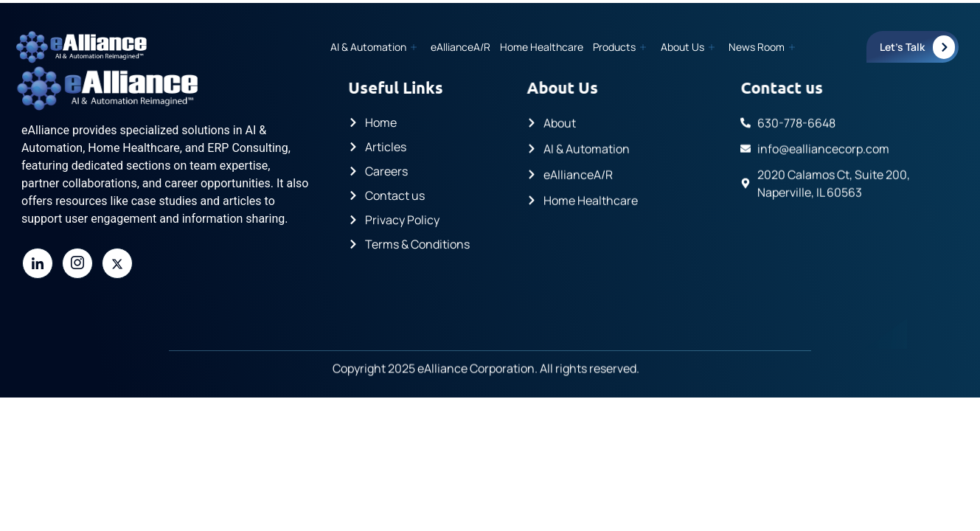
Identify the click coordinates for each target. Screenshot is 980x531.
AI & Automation (378, 47)
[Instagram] (77, 263)
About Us (688, 47)
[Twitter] (117, 263)
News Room (762, 47)
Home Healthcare (545, 47)
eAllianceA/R (464, 47)
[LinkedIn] (38, 263)
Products (622, 47)
